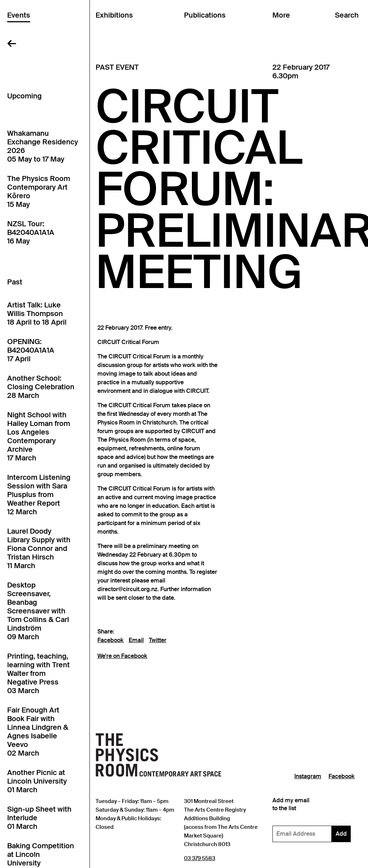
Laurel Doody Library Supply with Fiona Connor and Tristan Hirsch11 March (39, 548)
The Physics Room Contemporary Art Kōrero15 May (39, 191)
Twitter (158, 640)
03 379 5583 (200, 858)
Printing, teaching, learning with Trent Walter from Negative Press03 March (38, 673)
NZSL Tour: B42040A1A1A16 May (31, 232)
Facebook (111, 640)
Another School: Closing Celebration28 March (41, 387)
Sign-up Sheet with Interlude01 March (39, 818)
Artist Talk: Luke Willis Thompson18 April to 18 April (37, 314)
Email (136, 640)
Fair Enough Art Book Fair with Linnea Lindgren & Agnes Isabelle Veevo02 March (38, 732)
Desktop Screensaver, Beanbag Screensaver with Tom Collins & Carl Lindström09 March (38, 611)
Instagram (308, 776)
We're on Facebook (122, 656)
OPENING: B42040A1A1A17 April (31, 350)
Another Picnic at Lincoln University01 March (37, 781)
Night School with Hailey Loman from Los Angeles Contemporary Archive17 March (39, 436)
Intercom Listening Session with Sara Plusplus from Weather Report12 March (39, 495)
